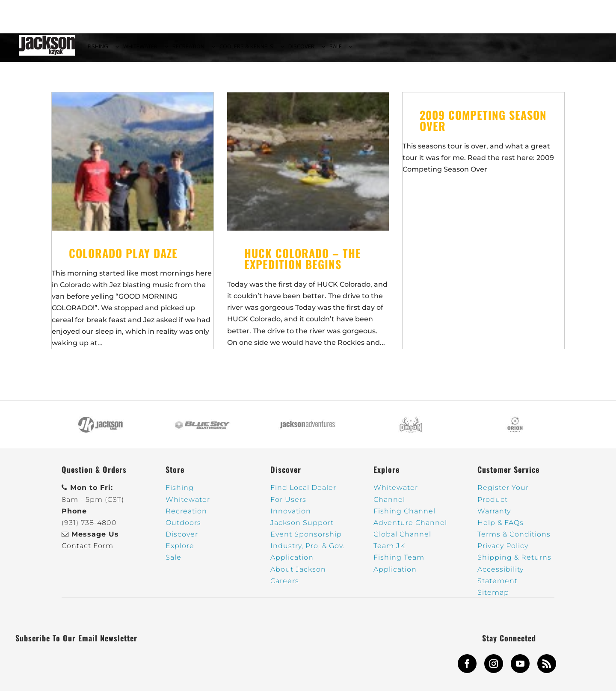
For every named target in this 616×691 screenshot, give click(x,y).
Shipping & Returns (514, 562)
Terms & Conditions (514, 539)
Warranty (494, 516)
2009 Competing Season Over (483, 125)
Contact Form (87, 551)
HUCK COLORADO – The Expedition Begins (303, 263)
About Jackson (298, 574)
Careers (285, 586)
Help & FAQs (500, 528)
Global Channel (402, 539)
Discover (182, 539)
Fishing (180, 493)
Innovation (291, 516)
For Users (288, 504)
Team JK (389, 551)
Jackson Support (302, 528)
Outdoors (183, 528)
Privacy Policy (503, 551)
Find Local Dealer (303, 493)
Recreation (186, 516)
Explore (180, 551)
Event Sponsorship (306, 539)
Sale (173, 562)
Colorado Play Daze (123, 258)
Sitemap (493, 598)
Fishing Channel (404, 516)
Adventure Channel (410, 528)
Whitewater (188, 504)
